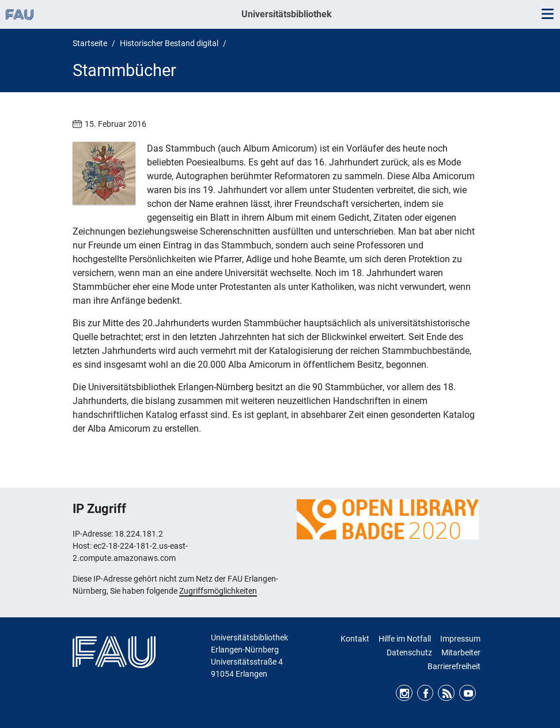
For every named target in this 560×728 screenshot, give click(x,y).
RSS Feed (446, 693)
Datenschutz (409, 652)
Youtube (468, 693)
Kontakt (355, 639)
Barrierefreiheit (454, 666)
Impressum (460, 639)
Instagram (404, 693)
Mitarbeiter (461, 652)
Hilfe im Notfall (405, 639)
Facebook (425, 693)
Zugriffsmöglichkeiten (218, 591)
